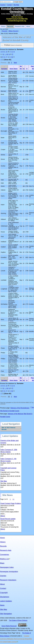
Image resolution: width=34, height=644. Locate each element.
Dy (24, 69)
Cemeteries (5, 555)
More (3, 516)
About (28, 26)
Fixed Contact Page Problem (11, 503)
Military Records (13, 31)
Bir (21, 66)
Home (2, 538)
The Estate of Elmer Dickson (18, 620)
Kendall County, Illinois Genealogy (17, 10)
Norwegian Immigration (9, 571)
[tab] (17, 45)
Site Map (16, 5)
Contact (9, 5)
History (3, 542)
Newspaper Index (7, 567)
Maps (2, 563)
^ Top (32, 407)
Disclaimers (5, 597)
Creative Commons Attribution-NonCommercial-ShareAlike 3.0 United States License (16, 639)
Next (15, 63)
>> (13, 499)
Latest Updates (6, 601)
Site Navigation (6, 614)
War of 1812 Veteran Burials (8, 429)
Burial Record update (8, 519)
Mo (21, 69)
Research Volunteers (8, 580)
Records (10, 26)
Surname (4, 69)
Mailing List (4, 559)
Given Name (14, 69)
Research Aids (19, 26)
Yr (27, 69)
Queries (3, 5)
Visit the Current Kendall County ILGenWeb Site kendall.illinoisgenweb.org (17, 19)
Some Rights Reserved (9, 626)
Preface (13, 45)
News (2, 605)
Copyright (4, 593)
